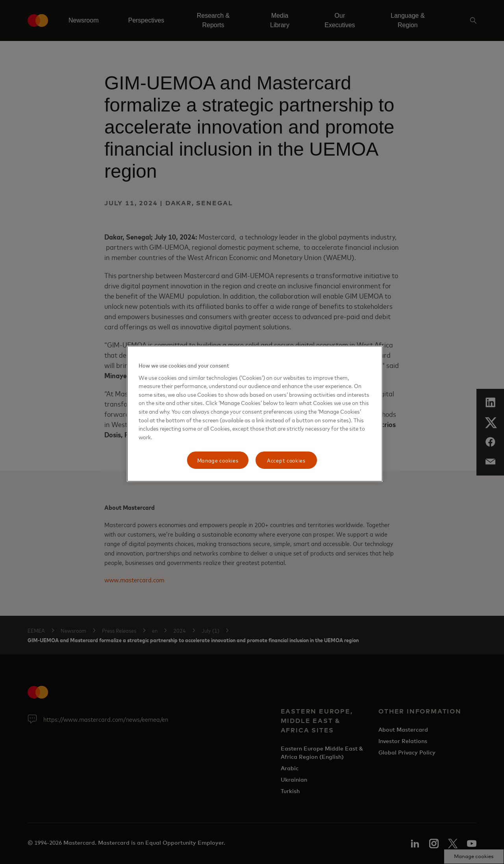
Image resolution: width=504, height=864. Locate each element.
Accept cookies (286, 460)
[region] (255, 414)
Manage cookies (218, 460)
